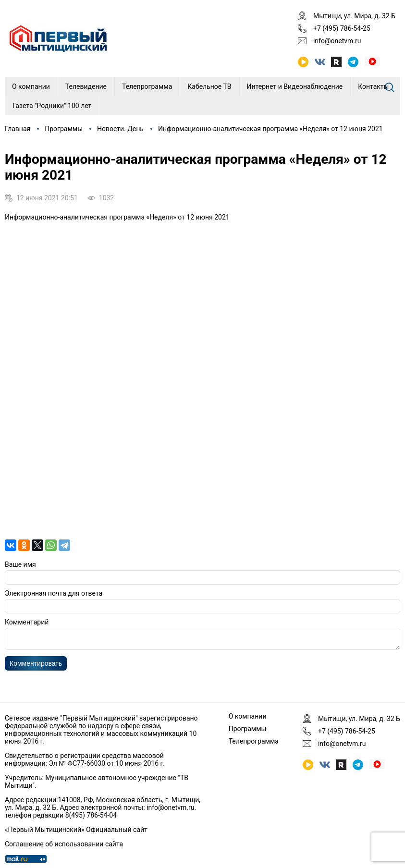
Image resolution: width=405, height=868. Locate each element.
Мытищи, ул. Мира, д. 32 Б (354, 16)
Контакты (373, 86)
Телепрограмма (147, 86)
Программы (64, 129)
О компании (31, 86)
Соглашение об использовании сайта (64, 844)
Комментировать (36, 666)
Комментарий (27, 622)
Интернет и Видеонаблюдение (295, 86)
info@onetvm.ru (337, 41)
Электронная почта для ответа (54, 593)
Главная (18, 129)
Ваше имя (20, 564)
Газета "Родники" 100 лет (52, 106)
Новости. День (120, 129)
